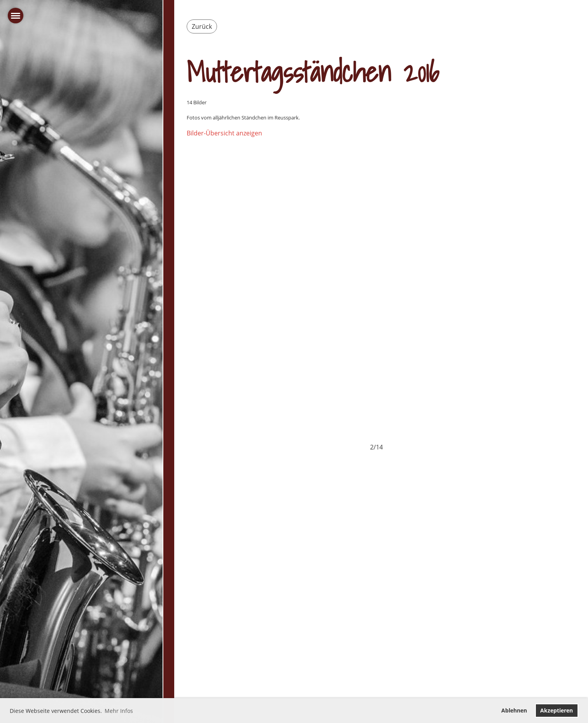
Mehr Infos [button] (119, 711)
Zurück (202, 26)
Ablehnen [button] (514, 710)
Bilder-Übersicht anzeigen (224, 133)
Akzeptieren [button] (556, 710)
